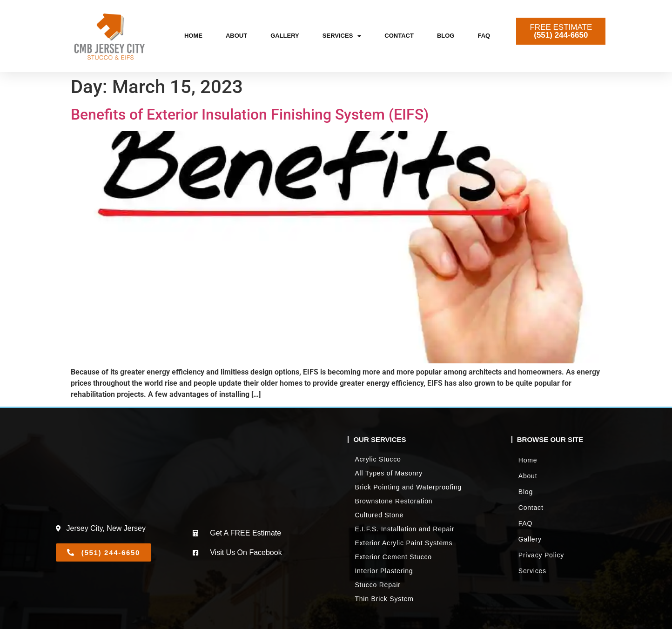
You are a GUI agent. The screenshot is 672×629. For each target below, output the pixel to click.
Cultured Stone (379, 515)
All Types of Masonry (389, 473)
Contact (399, 36)
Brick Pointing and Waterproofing (408, 487)
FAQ (484, 36)
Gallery (285, 36)
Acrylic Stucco (378, 459)
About (236, 36)
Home (193, 36)
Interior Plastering (384, 571)
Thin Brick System (384, 599)
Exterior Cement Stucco (393, 557)
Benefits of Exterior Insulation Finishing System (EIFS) (250, 114)
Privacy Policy (541, 555)
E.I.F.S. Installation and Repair (404, 529)
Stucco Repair (377, 585)
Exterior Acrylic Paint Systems (403, 543)
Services (342, 36)
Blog (446, 36)
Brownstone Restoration (393, 501)
